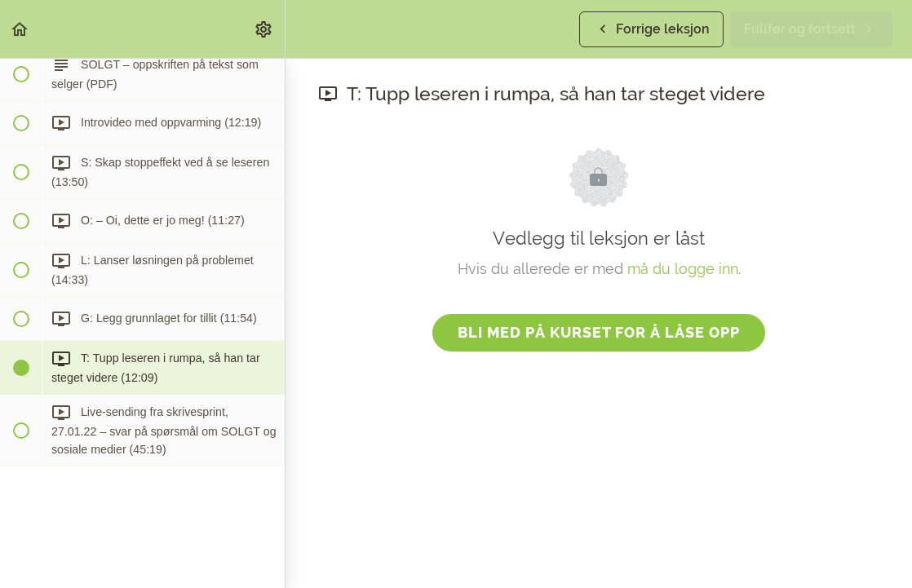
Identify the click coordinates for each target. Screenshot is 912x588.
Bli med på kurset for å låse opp (599, 332)
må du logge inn (683, 269)
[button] (20, 29)
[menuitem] (264, 29)
